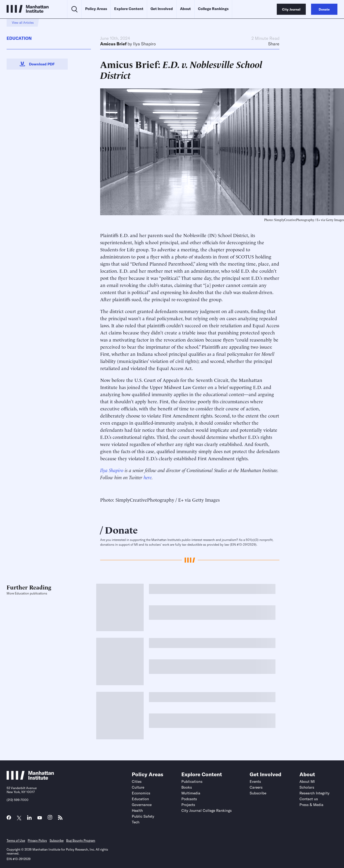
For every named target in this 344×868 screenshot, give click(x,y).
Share (274, 44)
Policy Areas (96, 9)
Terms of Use (16, 840)
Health (137, 811)
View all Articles (23, 23)
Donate (121, 529)
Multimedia (191, 793)
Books (187, 787)
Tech (136, 822)
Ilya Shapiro (144, 44)
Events (255, 781)
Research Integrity (314, 793)
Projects (188, 805)
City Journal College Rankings (207, 811)
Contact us (309, 799)
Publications (192, 781)
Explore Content (129, 9)
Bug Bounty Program (81, 840)
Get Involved (162, 9)
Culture (138, 787)
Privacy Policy (37, 840)
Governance (142, 805)
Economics (141, 793)
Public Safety (143, 816)
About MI (307, 781)
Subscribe (258, 793)
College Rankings (213, 9)
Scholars (307, 787)
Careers (256, 787)
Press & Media (311, 805)
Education (19, 38)
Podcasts (189, 799)
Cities (137, 781)
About (185, 9)
